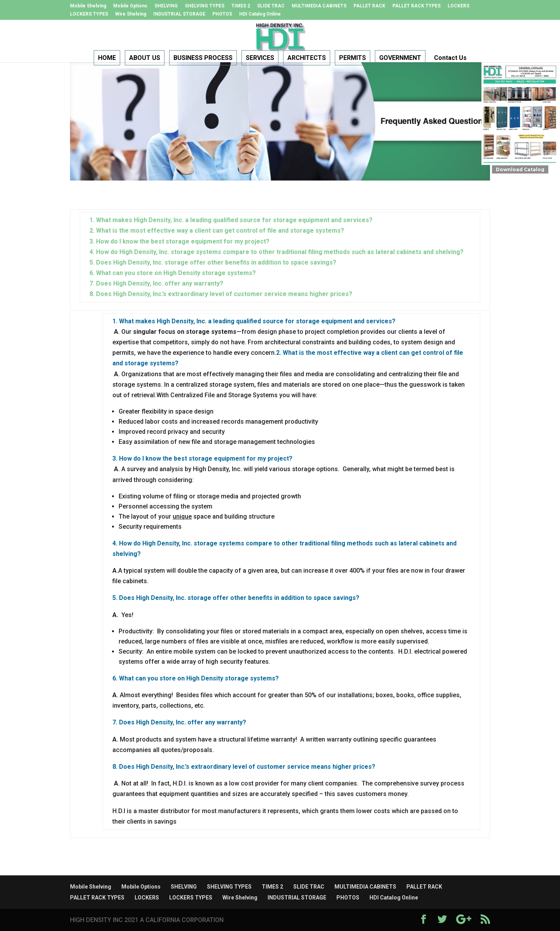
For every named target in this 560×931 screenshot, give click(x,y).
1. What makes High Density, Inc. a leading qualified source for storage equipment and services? (231, 220)
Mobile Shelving (88, 6)
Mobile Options (130, 6)
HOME (107, 58)
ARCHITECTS (307, 58)
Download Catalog (520, 169)
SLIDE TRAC (271, 6)
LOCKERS (458, 6)
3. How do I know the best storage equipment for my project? (179, 241)
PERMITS (353, 58)
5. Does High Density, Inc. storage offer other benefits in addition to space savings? (213, 262)
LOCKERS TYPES (89, 14)
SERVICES (260, 58)
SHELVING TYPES (205, 6)
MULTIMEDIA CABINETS (319, 6)
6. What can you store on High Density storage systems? (173, 273)
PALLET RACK (369, 6)
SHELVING (166, 6)
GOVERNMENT (400, 58)
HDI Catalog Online (260, 14)
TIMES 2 (241, 6)
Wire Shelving (131, 14)
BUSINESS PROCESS (203, 58)
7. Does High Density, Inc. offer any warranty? (156, 283)
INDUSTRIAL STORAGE (179, 14)
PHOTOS (222, 14)
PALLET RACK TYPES (416, 6)
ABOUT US (145, 58)
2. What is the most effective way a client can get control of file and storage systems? (217, 231)
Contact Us (450, 58)
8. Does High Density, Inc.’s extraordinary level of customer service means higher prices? (221, 294)
